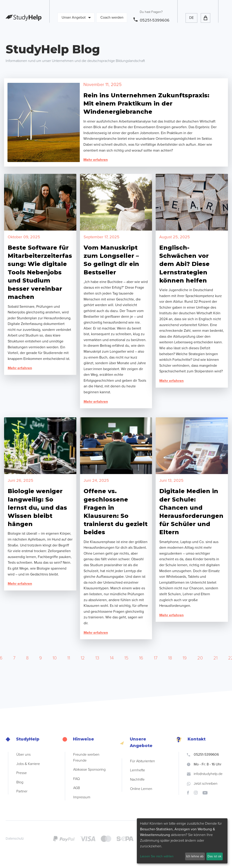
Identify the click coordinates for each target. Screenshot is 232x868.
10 (55, 658)
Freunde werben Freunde (86, 757)
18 (170, 658)
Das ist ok (214, 856)
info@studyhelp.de (205, 774)
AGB (77, 788)
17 (156, 658)
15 (126, 658)
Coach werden (112, 17)
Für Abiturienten (143, 761)
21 (215, 658)
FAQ (76, 779)
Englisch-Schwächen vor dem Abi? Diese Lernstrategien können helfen (184, 264)
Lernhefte (138, 770)
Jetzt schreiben (202, 784)
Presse (22, 773)
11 (69, 658)
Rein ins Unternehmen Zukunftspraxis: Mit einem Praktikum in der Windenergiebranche (146, 103)
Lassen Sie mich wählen (157, 856)
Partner (22, 791)
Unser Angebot (76, 17)
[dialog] (182, 841)
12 (83, 658)
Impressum (82, 797)
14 (112, 658)
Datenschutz (15, 838)
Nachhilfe (137, 779)
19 (185, 658)
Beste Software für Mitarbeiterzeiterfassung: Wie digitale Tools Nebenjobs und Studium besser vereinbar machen (40, 272)
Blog (20, 782)
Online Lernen (141, 789)
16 (141, 658)
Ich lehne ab (195, 856)
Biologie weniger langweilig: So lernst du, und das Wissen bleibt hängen (37, 508)
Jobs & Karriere (28, 764)
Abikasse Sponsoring (89, 770)
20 (200, 658)
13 (97, 658)
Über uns (23, 755)
